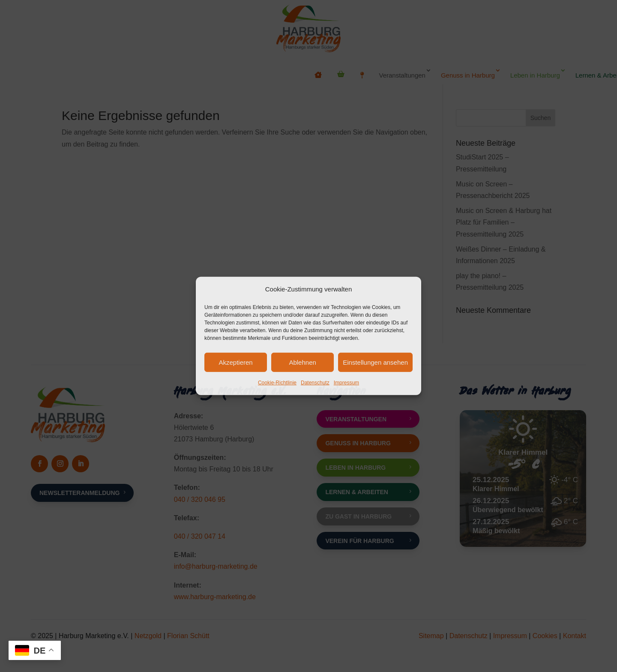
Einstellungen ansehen (375, 362)
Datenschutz (315, 383)
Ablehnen (302, 362)
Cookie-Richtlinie (277, 383)
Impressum (346, 383)
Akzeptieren (235, 362)
